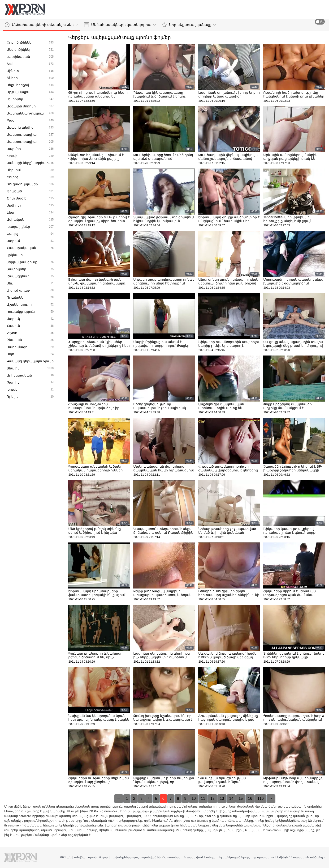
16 (250, 798)
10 (194, 798)
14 (231, 798)
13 (222, 798)
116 (261, 798)
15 (241, 798)
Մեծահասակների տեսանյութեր (41, 25)
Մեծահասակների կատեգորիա (120, 25)
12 (212, 798)
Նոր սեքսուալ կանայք (189, 25)
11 (203, 798)
